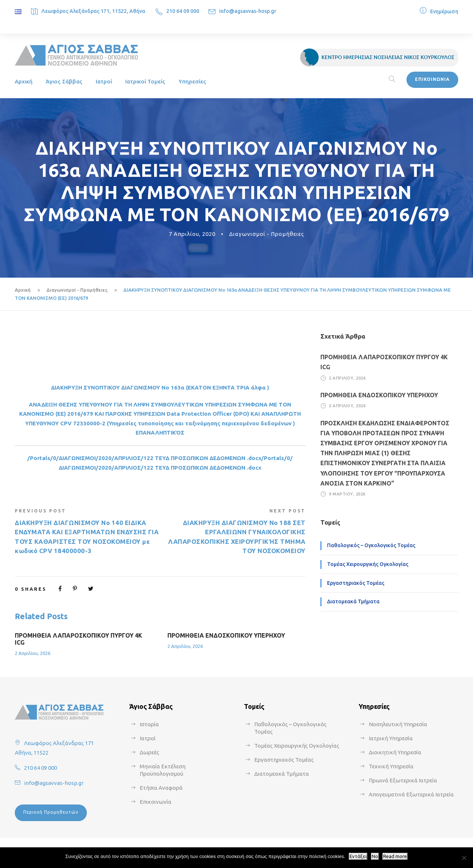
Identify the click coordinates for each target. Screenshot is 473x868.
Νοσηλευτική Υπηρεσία (398, 724)
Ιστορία (149, 724)
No (375, 856)
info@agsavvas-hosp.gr (248, 11)
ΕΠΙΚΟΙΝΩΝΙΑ (432, 79)
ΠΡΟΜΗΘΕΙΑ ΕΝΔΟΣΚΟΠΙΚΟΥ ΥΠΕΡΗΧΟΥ (226, 635)
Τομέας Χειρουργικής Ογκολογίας (368, 564)
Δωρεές (149, 752)
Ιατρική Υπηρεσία (391, 738)
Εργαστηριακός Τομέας (356, 583)
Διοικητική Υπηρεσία (395, 752)
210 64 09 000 (183, 11)
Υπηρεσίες (192, 81)
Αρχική (24, 81)
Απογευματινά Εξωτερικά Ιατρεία (411, 794)
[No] (464, 858)
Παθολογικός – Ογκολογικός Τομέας (371, 545)
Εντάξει (358, 856)
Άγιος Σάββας (64, 81)
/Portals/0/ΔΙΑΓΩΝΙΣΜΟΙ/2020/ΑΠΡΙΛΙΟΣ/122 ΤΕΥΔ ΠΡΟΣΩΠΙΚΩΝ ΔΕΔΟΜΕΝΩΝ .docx (144, 458)
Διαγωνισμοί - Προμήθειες (267, 234)
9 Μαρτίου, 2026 (347, 494)
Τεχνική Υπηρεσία (391, 766)
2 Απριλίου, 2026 (33, 653)
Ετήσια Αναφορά (161, 788)
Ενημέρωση (444, 11)
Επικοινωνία (156, 802)
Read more (395, 856)
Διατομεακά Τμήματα (353, 601)
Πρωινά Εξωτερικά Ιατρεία (403, 780)
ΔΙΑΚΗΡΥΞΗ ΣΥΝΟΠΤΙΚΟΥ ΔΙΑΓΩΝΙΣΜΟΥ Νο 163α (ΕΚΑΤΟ (129, 387)
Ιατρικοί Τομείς (145, 81)
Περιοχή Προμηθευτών (51, 812)
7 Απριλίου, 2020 (192, 234)
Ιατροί (104, 81)
